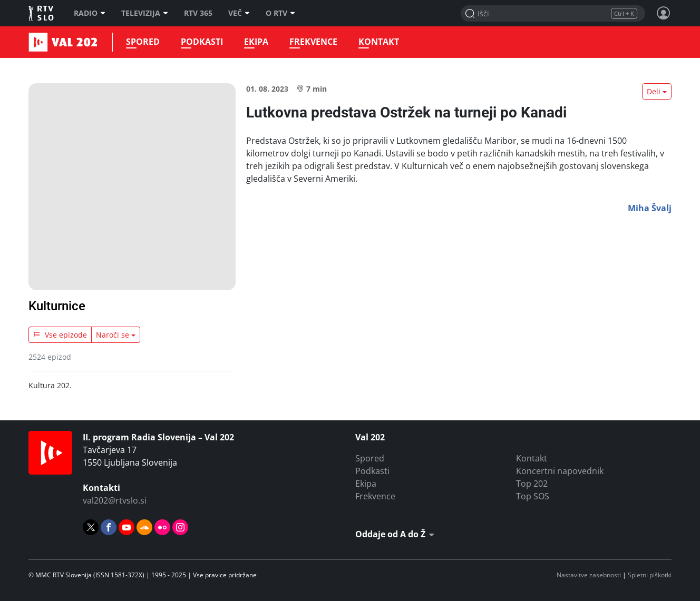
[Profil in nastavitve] (664, 13)
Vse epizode (60, 335)
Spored (143, 42)
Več (239, 13)
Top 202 (532, 484)
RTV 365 (198, 13)
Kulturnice (57, 306)
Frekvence (313, 42)
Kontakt (379, 42)
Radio (90, 13)
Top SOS (533, 496)
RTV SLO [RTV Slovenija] (42, 13)
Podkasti (202, 42)
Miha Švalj (650, 208)
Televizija (145, 13)
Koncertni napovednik (560, 471)
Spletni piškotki (650, 575)
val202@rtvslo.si (115, 500)
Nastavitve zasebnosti (589, 575)
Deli (654, 91)
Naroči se (113, 335)
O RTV (280, 13)
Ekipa (256, 42)
